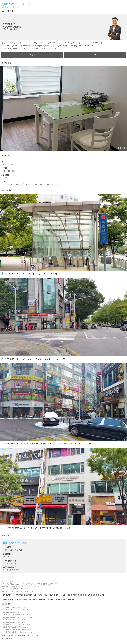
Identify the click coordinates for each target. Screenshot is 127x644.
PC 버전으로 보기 (8, 639)
